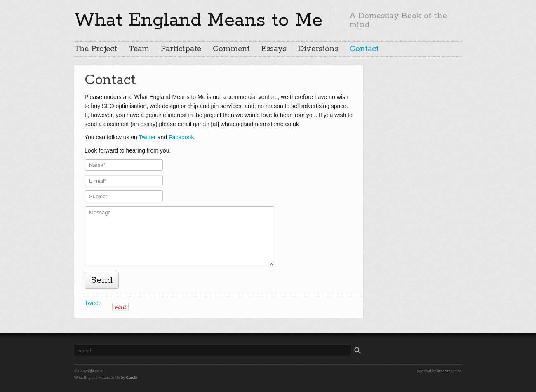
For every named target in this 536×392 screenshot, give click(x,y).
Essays (274, 49)
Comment (231, 49)
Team (139, 49)
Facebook (181, 137)
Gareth (132, 378)
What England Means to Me (198, 20)
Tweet (92, 303)
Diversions (318, 49)
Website (444, 371)
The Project (96, 49)
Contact (364, 49)
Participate (181, 49)
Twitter (147, 137)
